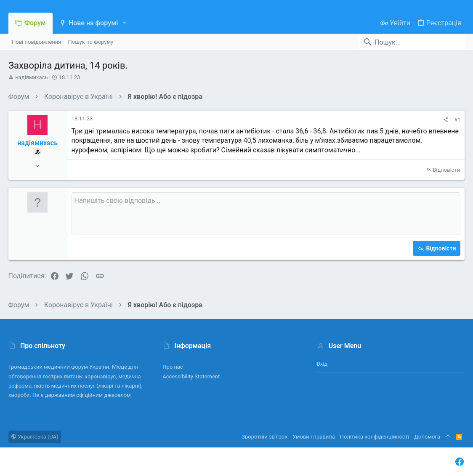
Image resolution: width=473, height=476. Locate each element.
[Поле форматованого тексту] (266, 213)
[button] (124, 23)
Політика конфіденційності (375, 437)
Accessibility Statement (191, 376)
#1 (457, 120)
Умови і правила (314, 437)
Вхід (322, 364)
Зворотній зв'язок (264, 437)
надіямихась (31, 77)
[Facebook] (460, 462)
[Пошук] (412, 42)
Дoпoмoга (427, 437)
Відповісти (446, 170)
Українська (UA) (35, 437)
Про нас (173, 367)
